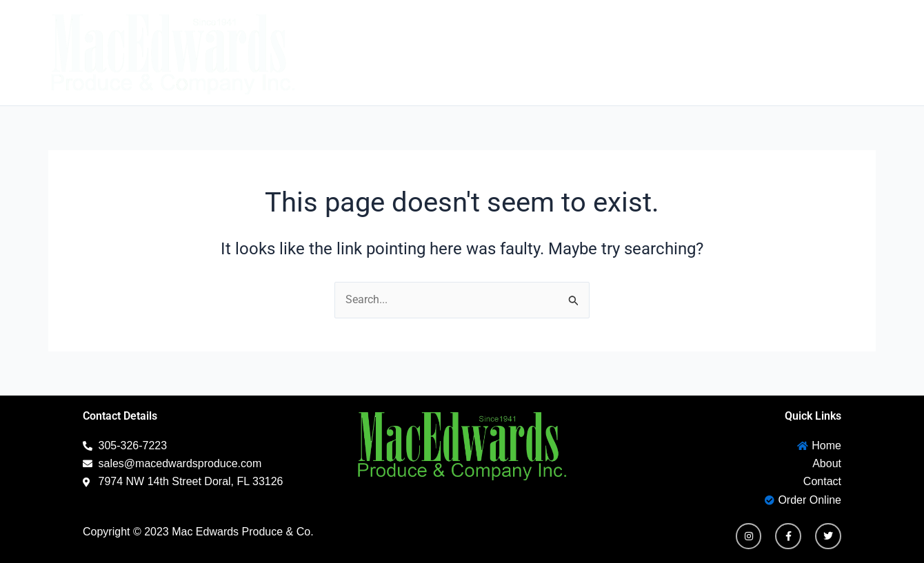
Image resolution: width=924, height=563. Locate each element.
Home (454, 53)
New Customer (701, 53)
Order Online (825, 53)
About (521, 53)
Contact (594, 53)
